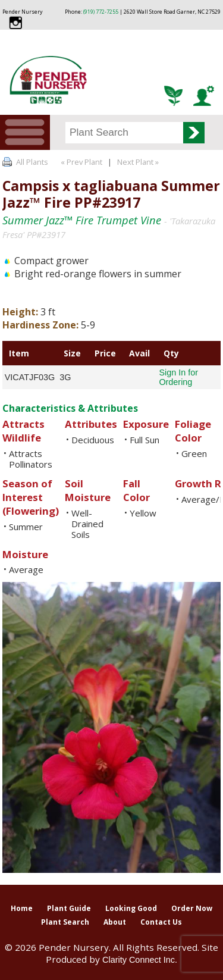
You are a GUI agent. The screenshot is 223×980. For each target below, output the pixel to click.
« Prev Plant (81, 162)
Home (22, 908)
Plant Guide (69, 908)
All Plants (32, 162)
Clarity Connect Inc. (140, 960)
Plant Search (65, 922)
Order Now (192, 908)
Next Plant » (139, 162)
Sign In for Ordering (178, 377)
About (115, 922)
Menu (25, 132)
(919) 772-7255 (101, 12)
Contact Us (161, 922)
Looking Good (131, 908)
